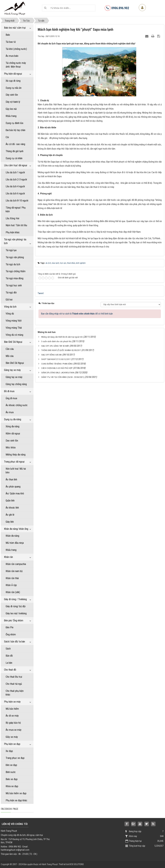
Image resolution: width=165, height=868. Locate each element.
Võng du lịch (10, 307)
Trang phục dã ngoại (14, 462)
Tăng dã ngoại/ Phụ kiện (16, 209)
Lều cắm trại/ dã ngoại (16, 165)
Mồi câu (10, 356)
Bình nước (11, 772)
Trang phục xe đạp (15, 758)
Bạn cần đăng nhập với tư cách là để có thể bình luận (77, 314)
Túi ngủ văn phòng (15, 257)
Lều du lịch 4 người (15, 186)
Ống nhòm (11, 634)
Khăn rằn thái (12, 578)
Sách (8, 649)
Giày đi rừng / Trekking (15, 599)
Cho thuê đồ (10, 670)
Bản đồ (9, 656)
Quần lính (10, 501)
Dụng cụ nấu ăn (14, 88)
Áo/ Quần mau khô (15, 493)
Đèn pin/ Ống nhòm (14, 620)
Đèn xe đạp (11, 765)
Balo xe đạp (12, 779)
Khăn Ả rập (11, 585)
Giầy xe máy (12, 737)
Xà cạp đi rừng (13, 81)
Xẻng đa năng (12, 426)
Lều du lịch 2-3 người (16, 180)
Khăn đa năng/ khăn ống (16, 529)
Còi (7, 137)
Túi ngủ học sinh (14, 285)
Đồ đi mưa (9, 391)
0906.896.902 (117, 8)
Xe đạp (9, 751)
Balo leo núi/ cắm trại (15, 28)
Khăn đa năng (12, 536)
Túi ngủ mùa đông (15, 278)
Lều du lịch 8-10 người (17, 201)
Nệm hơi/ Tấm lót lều (16, 225)
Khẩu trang (11, 116)
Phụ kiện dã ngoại (13, 74)
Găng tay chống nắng (16, 384)
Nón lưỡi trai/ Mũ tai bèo (16, 471)
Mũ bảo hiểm (12, 709)
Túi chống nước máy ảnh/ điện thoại (16, 65)
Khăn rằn (8, 557)
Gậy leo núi (11, 109)
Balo (8, 35)
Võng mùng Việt (14, 321)
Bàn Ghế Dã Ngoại (13, 342)
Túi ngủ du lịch (13, 264)
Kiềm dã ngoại (13, 434)
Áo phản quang (13, 487)
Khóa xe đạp (12, 786)
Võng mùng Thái (14, 328)
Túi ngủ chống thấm (16, 271)
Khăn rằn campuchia (16, 564)
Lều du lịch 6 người (15, 193)
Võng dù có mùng (14, 335)
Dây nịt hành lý (13, 102)
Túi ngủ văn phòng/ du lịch (15, 241)
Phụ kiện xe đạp (12, 744)
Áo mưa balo (12, 56)
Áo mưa (10, 412)
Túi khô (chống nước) (16, 49)
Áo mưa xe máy (14, 730)
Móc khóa (11, 448)
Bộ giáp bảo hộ (13, 723)
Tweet (41, 293)
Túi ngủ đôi (11, 293)
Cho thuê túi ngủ (14, 684)
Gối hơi (9, 300)
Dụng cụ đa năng (13, 419)
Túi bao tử (11, 42)
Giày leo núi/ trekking (16, 613)
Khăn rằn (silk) (13, 592)
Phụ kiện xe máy (12, 702)
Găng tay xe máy (12, 370)
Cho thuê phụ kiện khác (15, 693)
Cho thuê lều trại (14, 677)
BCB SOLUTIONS (77, 864)
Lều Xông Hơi (12, 218)
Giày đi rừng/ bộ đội (16, 606)
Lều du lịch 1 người (15, 172)
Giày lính (10, 522)
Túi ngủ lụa (11, 250)
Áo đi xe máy (12, 716)
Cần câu (10, 349)
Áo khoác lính (12, 508)
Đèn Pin (10, 627)
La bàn (9, 663)
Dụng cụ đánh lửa (14, 123)
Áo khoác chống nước (17, 405)
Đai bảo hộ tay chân (15, 130)
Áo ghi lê (10, 515)
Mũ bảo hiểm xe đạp (16, 793)
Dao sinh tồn (12, 441)
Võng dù (10, 314)
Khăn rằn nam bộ (14, 571)
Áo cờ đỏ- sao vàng (15, 144)
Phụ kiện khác (13, 232)
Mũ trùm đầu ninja (15, 543)
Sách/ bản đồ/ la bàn (15, 642)
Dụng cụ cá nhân (14, 158)
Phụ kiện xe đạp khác (16, 800)
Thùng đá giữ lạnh (15, 151)
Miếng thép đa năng (16, 455)
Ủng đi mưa (11, 398)
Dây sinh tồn (12, 95)
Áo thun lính (11, 479)
